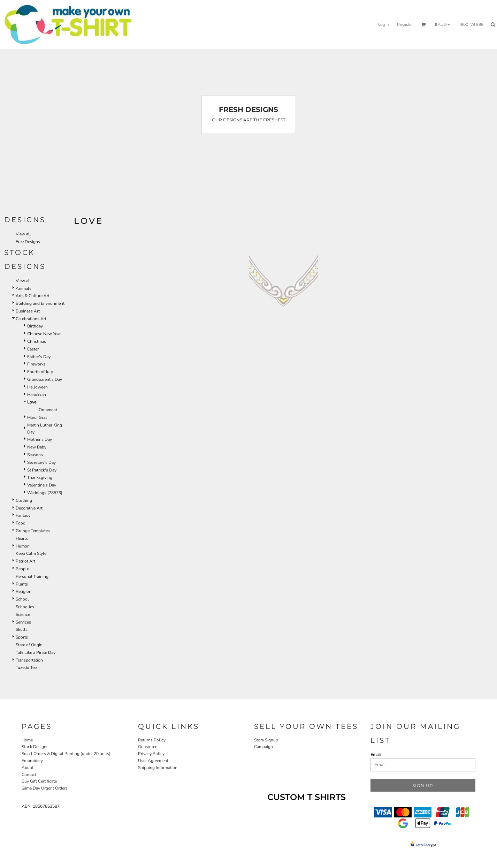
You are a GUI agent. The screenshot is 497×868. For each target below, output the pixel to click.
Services (23, 622)
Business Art (28, 311)
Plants (22, 584)
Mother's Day (40, 439)
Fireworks (36, 364)
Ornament (48, 410)
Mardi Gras (37, 417)
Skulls (22, 629)
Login (384, 24)
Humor (22, 546)
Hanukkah (37, 395)
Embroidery (32, 761)
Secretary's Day (41, 462)
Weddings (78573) (45, 493)
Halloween (37, 387)
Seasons (35, 455)
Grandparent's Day (45, 379)
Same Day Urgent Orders (45, 788)
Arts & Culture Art (33, 296)
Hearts (22, 538)
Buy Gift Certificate (39, 781)
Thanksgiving (40, 477)
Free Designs (28, 242)
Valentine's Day (42, 485)
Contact (29, 775)
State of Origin (29, 645)
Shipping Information (158, 768)
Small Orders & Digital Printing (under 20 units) (66, 754)
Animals (24, 288)
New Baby (37, 447)
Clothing (24, 500)
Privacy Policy (151, 754)
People (22, 569)
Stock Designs (35, 747)
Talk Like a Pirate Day (36, 652)
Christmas (37, 341)
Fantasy (23, 515)
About (28, 768)
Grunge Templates (33, 531)
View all (23, 234)
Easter (33, 349)
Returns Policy (152, 740)
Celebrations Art (31, 319)
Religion (24, 591)
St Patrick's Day (42, 470)
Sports (22, 637)
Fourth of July (40, 372)
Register (405, 24)
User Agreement (153, 761)
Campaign (263, 747)
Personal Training (32, 576)
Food (21, 523)
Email (376, 755)
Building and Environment (40, 303)
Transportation (29, 660)
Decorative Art (29, 508)
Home (27, 740)
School (22, 599)
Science (23, 614)
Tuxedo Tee (26, 667)
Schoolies (25, 607)
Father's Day (39, 357)
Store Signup (266, 740)
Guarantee (148, 747)
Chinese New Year (44, 334)
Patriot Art (25, 561)
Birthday (35, 326)
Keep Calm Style (31, 553)
